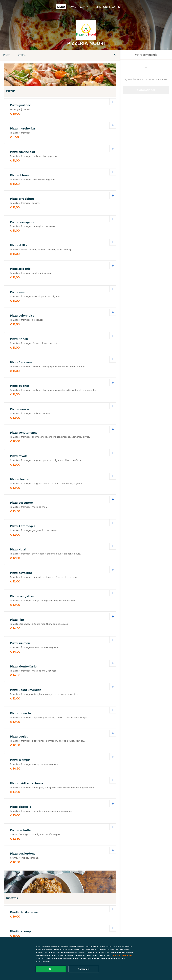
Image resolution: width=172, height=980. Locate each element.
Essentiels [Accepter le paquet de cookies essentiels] (84, 969)
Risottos (21, 55)
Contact (86, 7)
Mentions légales (108, 7)
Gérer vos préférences (122, 955)
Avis (73, 7)
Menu (61, 7)
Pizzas (7, 55)
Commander (146, 90)
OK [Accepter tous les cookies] (51, 969)
